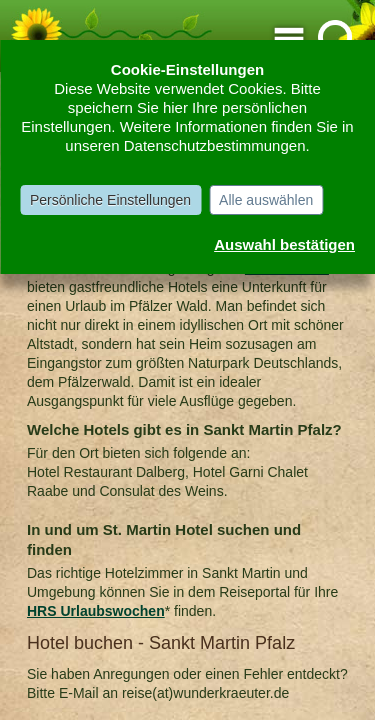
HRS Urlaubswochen (96, 611)
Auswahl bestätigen (284, 244)
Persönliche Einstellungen (110, 200)
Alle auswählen (266, 200)
